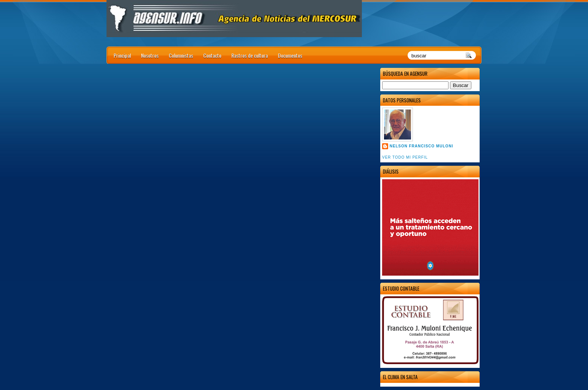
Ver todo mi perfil (405, 157)
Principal (122, 55)
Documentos (290, 55)
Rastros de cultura (250, 55)
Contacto (212, 55)
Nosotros (150, 55)
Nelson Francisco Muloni (421, 146)
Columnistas (181, 55)
